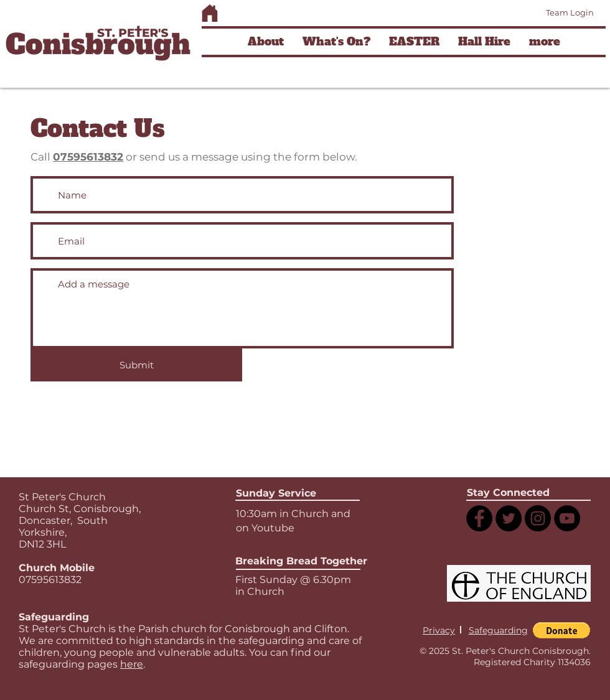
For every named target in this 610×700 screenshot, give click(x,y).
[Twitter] (509, 518)
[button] (266, 42)
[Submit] (136, 365)
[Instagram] (538, 518)
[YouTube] (567, 518)
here (132, 664)
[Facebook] (479, 518)
